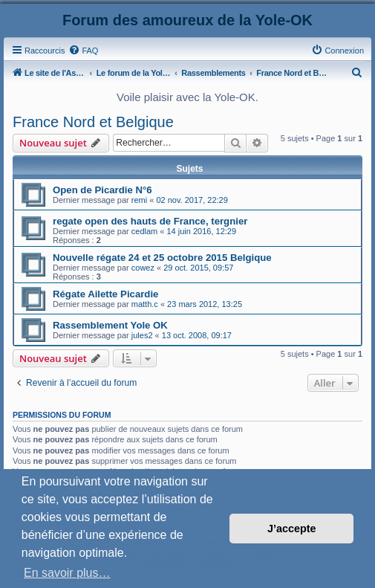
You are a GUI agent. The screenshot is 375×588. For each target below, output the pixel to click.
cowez (143, 268)
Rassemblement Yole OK (110, 325)
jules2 (142, 335)
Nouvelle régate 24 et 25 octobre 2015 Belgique (162, 258)
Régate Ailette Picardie (105, 294)
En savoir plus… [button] (67, 573)
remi (139, 200)
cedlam (144, 231)
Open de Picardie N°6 (102, 190)
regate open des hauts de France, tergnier (150, 221)
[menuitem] (83, 51)
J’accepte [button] (292, 529)
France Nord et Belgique (93, 122)
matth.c (145, 304)
